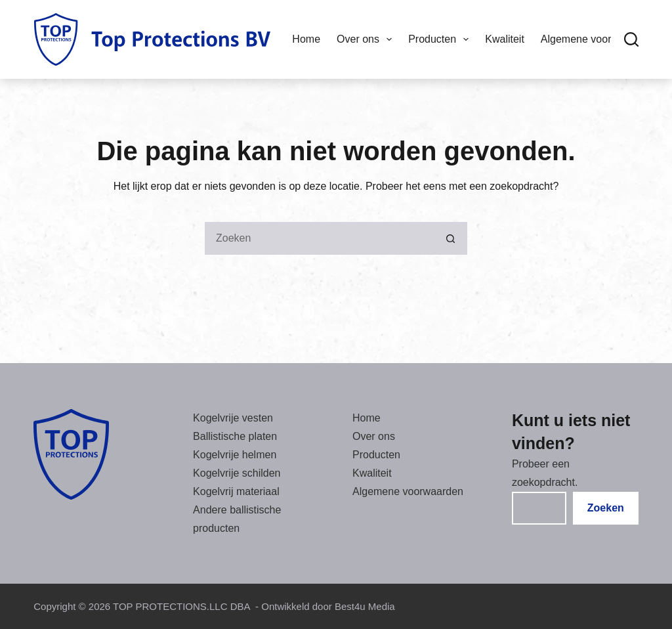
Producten (441, 39)
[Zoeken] (631, 39)
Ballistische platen (235, 436)
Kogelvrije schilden (237, 473)
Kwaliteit (505, 39)
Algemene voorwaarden (408, 491)
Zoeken (606, 508)
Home (306, 39)
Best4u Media (365, 606)
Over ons (367, 39)
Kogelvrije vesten (233, 418)
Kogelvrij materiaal (236, 491)
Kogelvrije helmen (235, 455)
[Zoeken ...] (320, 238)
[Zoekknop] (451, 238)
